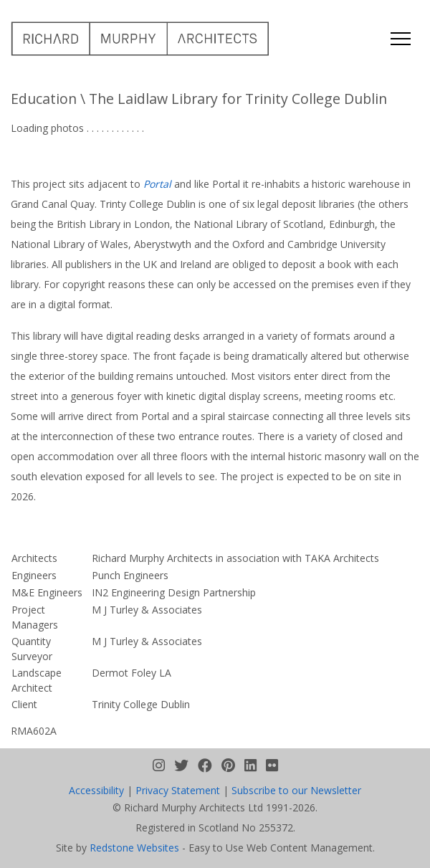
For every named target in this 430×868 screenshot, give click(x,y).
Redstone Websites (134, 848)
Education (44, 99)
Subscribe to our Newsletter (296, 790)
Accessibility (96, 790)
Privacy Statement (178, 790)
